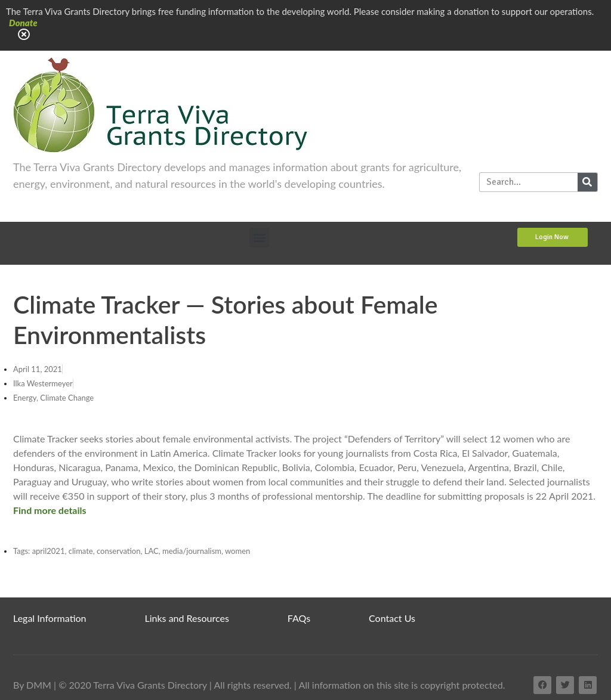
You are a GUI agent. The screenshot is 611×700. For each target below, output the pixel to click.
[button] (259, 238)
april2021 (49, 551)
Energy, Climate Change (53, 398)
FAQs (299, 618)
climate (81, 551)
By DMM (32, 685)
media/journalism (192, 551)
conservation (119, 551)
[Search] (587, 182)
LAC (152, 551)
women (237, 551)
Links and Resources (187, 618)
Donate (23, 23)
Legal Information (50, 618)
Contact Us (392, 618)
